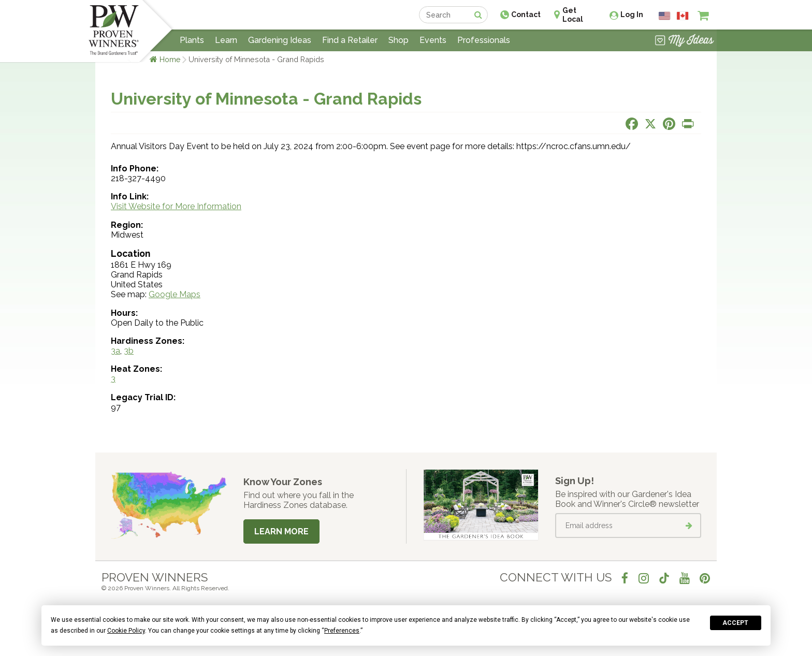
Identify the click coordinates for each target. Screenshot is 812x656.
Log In (632, 14)
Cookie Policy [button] (126, 631)
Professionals (484, 40)
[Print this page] (688, 124)
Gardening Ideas (280, 40)
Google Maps (175, 294)
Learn (226, 40)
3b (129, 351)
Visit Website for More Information (176, 206)
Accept (735, 623)
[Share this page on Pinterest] (669, 124)
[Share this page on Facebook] (632, 124)
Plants (192, 40)
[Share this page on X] (650, 124)
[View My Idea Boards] (684, 41)
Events (433, 40)
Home (170, 59)
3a (115, 351)
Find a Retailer (350, 40)
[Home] (114, 31)
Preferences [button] (342, 631)
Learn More (281, 531)
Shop (398, 40)
